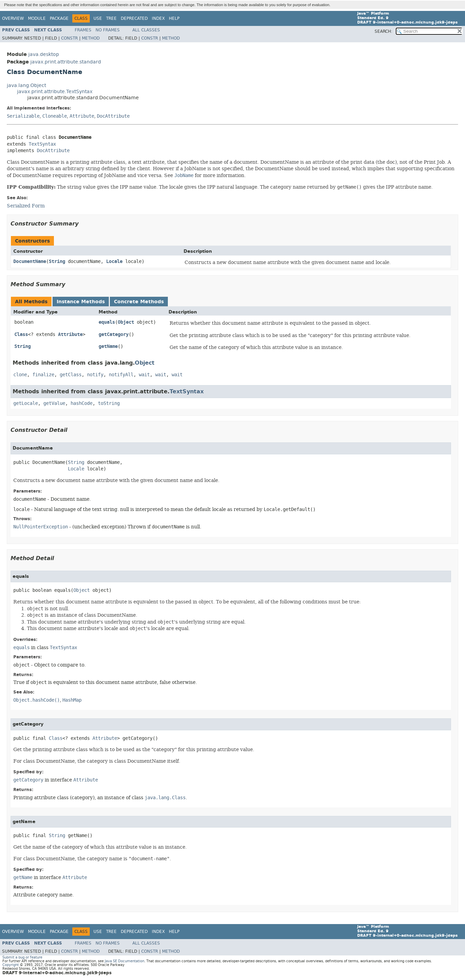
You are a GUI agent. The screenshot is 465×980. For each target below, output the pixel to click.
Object (126, 322)
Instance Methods (81, 302)
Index (158, 18)
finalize (43, 375)
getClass (71, 375)
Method (91, 38)
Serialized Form (26, 206)
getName (108, 346)
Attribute (82, 116)
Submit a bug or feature (22, 957)
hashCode (82, 403)
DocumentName (30, 261)
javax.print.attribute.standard (66, 62)
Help (174, 18)
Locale (114, 261)
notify (95, 375)
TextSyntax (42, 144)
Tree (111, 18)
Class (21, 334)
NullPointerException (41, 527)
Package (59, 18)
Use (98, 18)
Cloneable (55, 116)
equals (107, 322)
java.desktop (44, 54)
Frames (83, 30)
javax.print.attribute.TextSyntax (55, 92)
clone (20, 375)
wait (144, 375)
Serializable (23, 116)
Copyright (11, 965)
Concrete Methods (139, 302)
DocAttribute (113, 116)
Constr (69, 38)
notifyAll (121, 375)
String (57, 261)
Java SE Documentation (125, 961)
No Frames (108, 30)
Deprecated (134, 18)
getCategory (114, 334)
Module (37, 18)
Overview (13, 18)
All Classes (146, 30)
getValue (54, 403)
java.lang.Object (26, 85)
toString (109, 403)
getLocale (26, 403)
